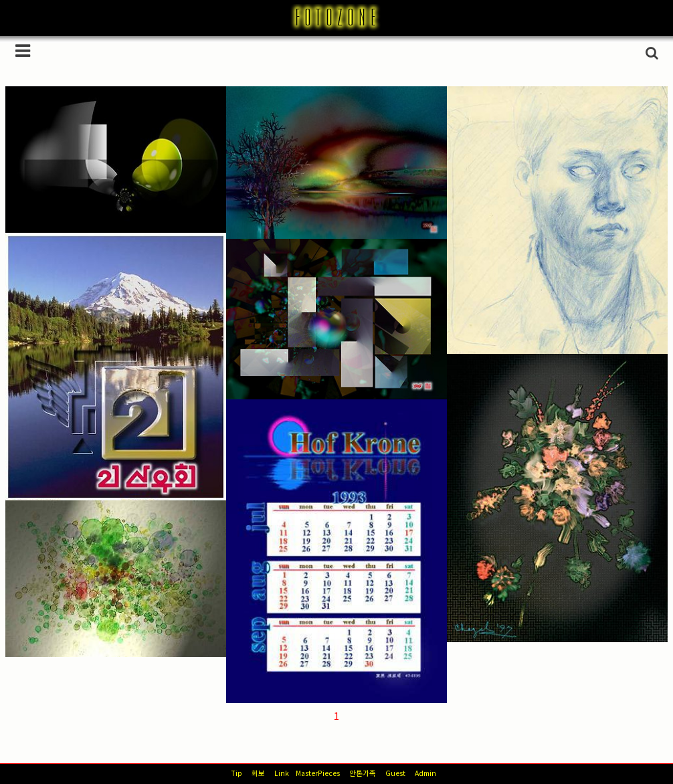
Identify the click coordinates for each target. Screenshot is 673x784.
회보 (258, 773)
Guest (395, 773)
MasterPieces (318, 773)
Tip (236, 773)
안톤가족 (363, 773)
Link (282, 773)
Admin (425, 773)
